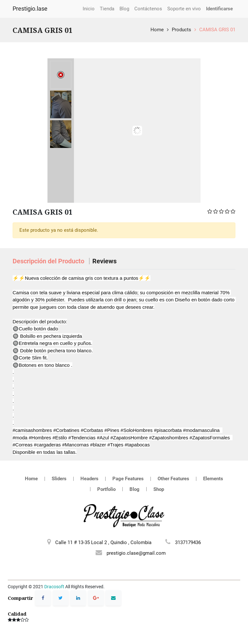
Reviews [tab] (104, 261)
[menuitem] (89, 9)
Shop (159, 489)
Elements (213, 479)
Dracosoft (54, 587)
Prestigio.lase (30, 9)
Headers (89, 479)
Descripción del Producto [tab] (49, 261)
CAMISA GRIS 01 (217, 30)
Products (181, 30)
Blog (134, 489)
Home (157, 30)
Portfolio (106, 489)
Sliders (59, 479)
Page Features (128, 479)
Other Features (173, 479)
